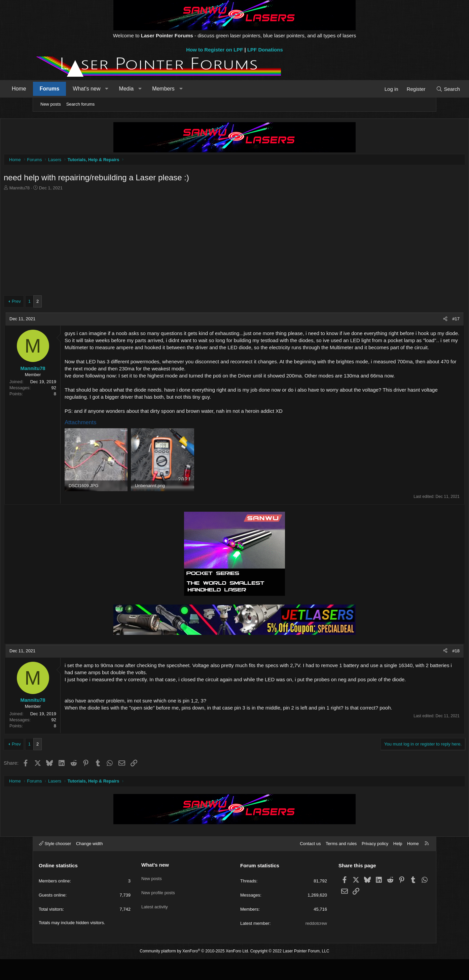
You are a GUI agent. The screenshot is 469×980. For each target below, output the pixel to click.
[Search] (417, 89)
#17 (422, 320)
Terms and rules (341, 864)
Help (398, 864)
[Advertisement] (234, 243)
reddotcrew (316, 944)
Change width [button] (89, 864)
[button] (138, 89)
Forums (81, 89)
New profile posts (158, 909)
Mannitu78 (54, 190)
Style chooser (55, 864)
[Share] (411, 321)
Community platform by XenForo (194, 972)
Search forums (81, 104)
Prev (51, 303)
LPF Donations (265, 50)
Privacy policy (375, 864)
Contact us (310, 864)
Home (50, 89)
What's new (117, 89)
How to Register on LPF (214, 50)
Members (194, 89)
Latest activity (155, 921)
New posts (51, 104)
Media (157, 89)
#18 (422, 666)
